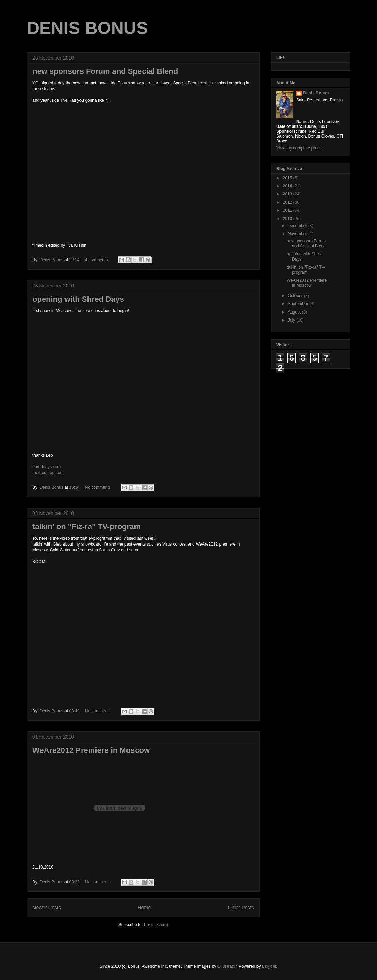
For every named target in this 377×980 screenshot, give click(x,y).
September (299, 304)
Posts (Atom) (156, 925)
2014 (288, 186)
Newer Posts (47, 908)
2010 (288, 219)
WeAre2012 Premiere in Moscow (91, 750)
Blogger (269, 966)
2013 (288, 194)
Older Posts (241, 908)
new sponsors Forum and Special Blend (105, 71)
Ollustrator (227, 966)
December (298, 226)
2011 (288, 210)
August (295, 312)
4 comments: (98, 260)
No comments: (99, 487)
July (292, 320)
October (296, 296)
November (298, 234)
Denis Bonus (316, 93)
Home (144, 908)
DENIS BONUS (87, 28)
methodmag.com (48, 473)
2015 (288, 178)
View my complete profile (299, 148)
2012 (288, 202)
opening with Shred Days (78, 299)
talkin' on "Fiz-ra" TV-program (87, 527)
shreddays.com (47, 467)
